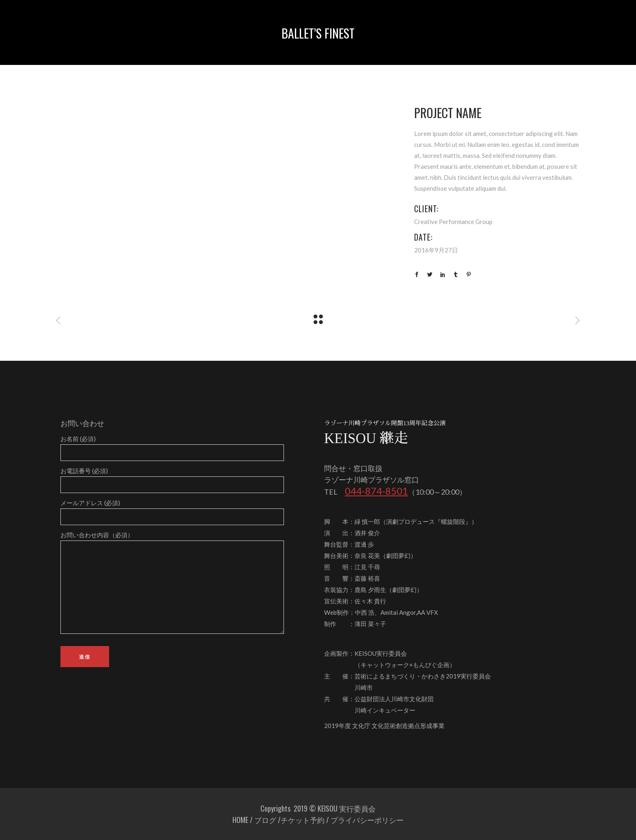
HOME (240, 820)
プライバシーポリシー (367, 820)
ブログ (265, 820)
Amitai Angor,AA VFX (409, 612)
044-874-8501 (376, 491)
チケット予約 (303, 820)
